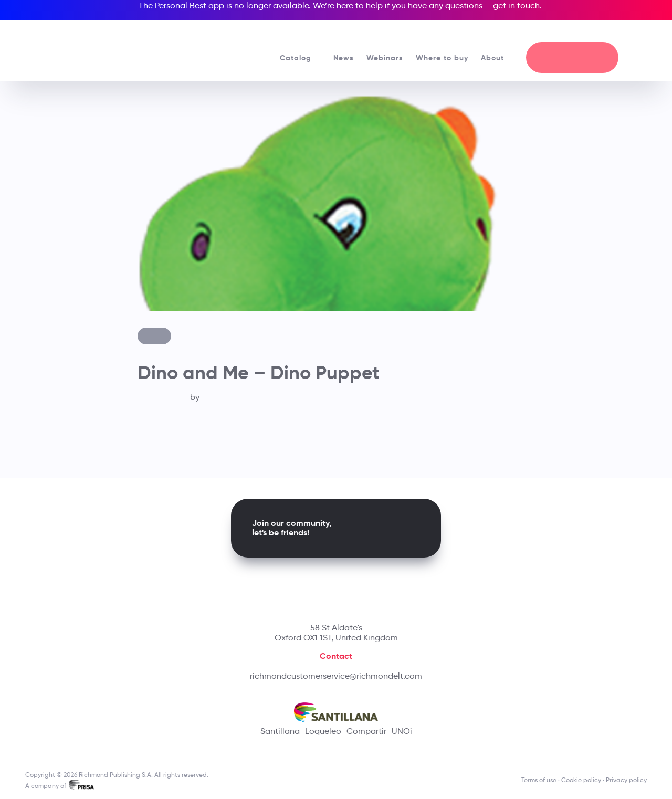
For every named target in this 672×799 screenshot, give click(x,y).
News (344, 58)
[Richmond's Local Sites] (604, 32)
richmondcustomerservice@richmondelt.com (336, 676)
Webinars (385, 58)
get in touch (516, 6)
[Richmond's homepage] (100, 47)
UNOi (402, 731)
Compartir (366, 731)
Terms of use (539, 780)
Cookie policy (581, 780)
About (497, 58)
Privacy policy (626, 780)
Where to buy (442, 58)
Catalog (300, 58)
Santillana (280, 731)
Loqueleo (323, 731)
